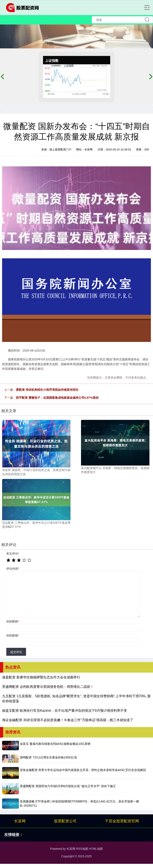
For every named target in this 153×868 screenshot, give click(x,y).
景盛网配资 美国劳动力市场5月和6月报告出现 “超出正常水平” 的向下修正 (68, 786)
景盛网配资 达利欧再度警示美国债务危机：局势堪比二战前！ (48, 687)
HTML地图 (96, 849)
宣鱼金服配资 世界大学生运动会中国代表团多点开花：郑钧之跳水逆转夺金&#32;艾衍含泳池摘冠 (83, 770)
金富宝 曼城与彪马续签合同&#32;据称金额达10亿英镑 (55, 744)
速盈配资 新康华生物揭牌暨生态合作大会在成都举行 (41, 677)
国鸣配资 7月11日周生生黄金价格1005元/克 (48, 757)
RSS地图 (82, 849)
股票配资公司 (65, 821)
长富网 (20, 821)
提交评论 (16, 652)
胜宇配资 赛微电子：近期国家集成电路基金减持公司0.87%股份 (57, 398)
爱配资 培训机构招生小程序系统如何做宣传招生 (47, 390)
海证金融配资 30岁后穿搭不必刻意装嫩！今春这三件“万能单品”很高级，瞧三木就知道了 (68, 720)
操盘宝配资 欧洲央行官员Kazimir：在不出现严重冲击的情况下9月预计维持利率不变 (65, 711)
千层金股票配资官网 (122, 821)
